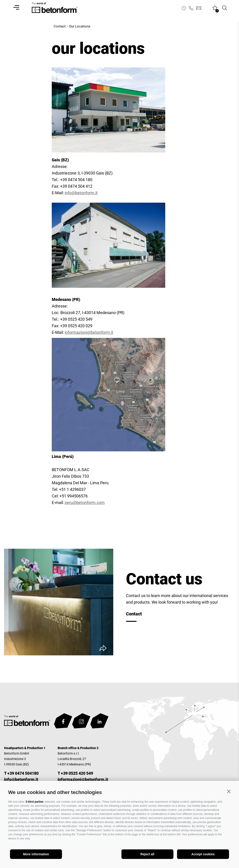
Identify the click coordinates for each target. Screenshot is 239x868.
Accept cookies (203, 854)
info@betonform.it (81, 193)
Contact (134, 614)
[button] (229, 792)
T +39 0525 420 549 (75, 773)
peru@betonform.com (85, 503)
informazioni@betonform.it (89, 332)
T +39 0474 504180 (21, 773)
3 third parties (34, 802)
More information (36, 854)
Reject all (147, 854)
